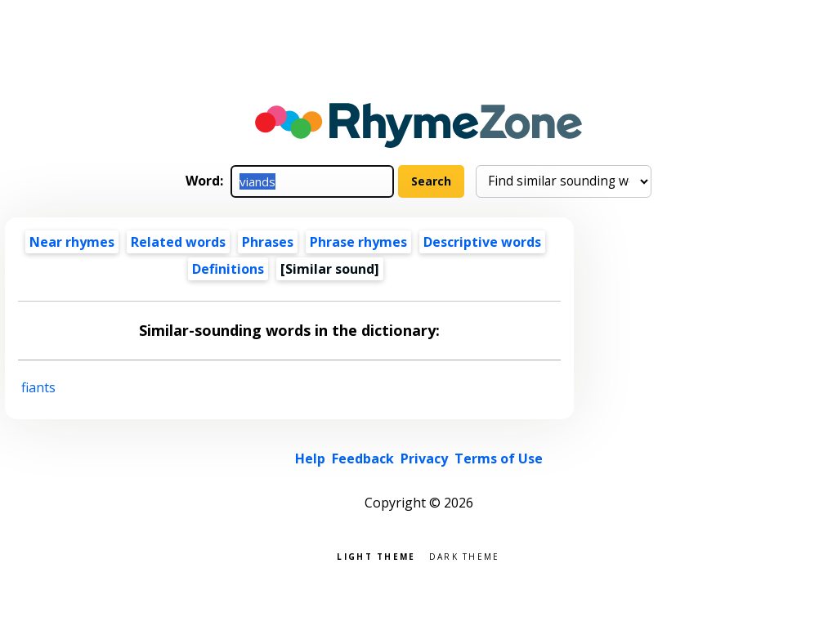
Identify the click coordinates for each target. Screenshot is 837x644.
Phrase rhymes (358, 242)
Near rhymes (72, 242)
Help (310, 458)
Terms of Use (499, 458)
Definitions (228, 269)
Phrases (268, 242)
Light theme (376, 555)
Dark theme (465, 555)
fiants (38, 387)
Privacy (424, 458)
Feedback (363, 458)
